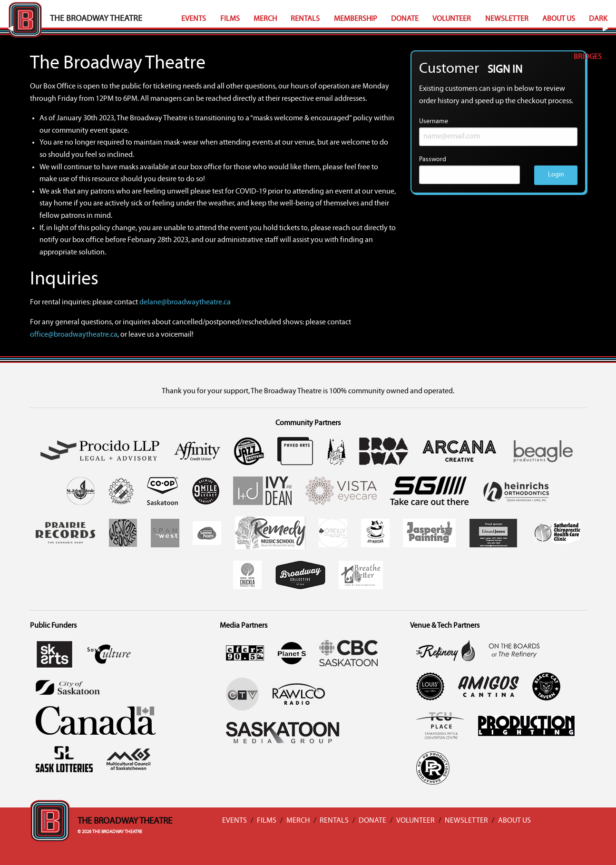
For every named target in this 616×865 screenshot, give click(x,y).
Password (470, 170)
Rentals (305, 19)
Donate (405, 19)
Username (499, 132)
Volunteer (452, 19)
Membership (356, 19)
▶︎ (609, 29)
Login (556, 175)
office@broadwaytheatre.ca (74, 335)
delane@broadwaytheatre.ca (185, 302)
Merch (265, 19)
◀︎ (14, 29)
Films (230, 19)
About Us (559, 19)
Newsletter (507, 19)
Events (194, 19)
